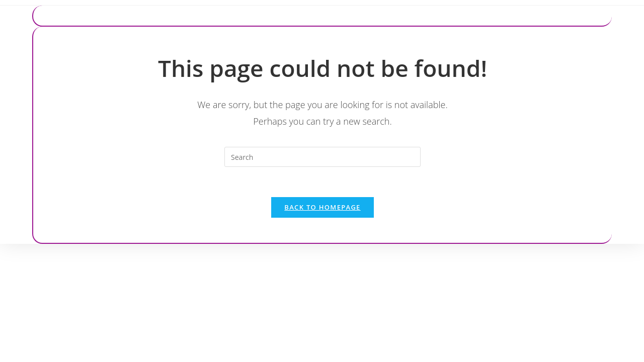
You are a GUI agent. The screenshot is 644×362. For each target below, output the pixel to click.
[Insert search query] (323, 157)
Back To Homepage (322, 207)
